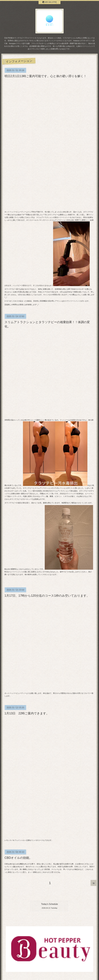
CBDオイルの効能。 (18, 858)
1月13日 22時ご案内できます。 (27, 713)
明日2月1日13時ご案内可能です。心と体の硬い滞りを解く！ (46, 76)
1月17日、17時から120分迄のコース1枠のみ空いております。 (47, 596)
